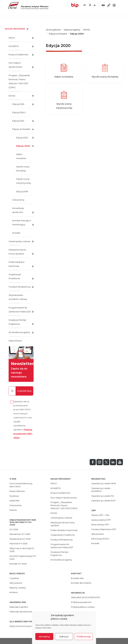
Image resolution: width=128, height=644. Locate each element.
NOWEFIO (14, 46)
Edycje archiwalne (21, 129)
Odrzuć (64, 637)
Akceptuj (44, 637)
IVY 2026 (14, 529)
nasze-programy (17, 29)
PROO (12, 38)
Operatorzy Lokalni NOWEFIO (101, 490)
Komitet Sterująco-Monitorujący (22, 222)
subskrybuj (24, 391)
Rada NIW (14, 501)
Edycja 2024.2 (19, 112)
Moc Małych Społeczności (15, 65)
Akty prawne (98, 534)
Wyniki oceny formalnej (23, 169)
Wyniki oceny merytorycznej (23, 181)
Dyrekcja (14, 496)
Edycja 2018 (22, 191)
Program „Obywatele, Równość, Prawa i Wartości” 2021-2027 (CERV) (19, 81)
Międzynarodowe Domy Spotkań (17, 252)
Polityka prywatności (81, 602)
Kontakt (16, 233)
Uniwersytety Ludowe (19, 241)
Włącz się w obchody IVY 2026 (22, 550)
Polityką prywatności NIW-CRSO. (23, 434)
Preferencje (84, 637)
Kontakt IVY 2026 (18, 564)
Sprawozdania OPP (101, 520)
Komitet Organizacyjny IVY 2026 (23, 558)
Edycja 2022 (22, 138)
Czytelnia (14, 578)
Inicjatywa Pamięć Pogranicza (17, 322)
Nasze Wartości (17, 491)
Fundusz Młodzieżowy (20, 287)
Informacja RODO (100, 539)
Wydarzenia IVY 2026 (20, 539)
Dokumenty (18, 200)
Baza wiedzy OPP (100, 524)
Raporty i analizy (18, 588)
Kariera (13, 510)
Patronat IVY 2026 (18, 543)
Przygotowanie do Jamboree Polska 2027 (20, 310)
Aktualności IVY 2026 (20, 534)
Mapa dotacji (15, 341)
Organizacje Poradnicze (15, 276)
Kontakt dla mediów (81, 583)
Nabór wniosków (21, 156)
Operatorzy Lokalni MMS (104, 483)
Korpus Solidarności (19, 55)
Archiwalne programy (19, 332)
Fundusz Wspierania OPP (104, 529)
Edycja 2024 (18, 121)
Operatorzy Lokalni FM (103, 496)
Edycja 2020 (23, 146)
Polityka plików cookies (83, 607)
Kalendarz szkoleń (19, 607)
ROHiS (12, 96)
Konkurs (14, 592)
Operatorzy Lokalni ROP (103, 501)
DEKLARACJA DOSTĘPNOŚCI (86, 597)
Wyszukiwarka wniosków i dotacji (18, 297)
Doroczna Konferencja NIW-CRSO (21, 485)
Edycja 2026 (18, 104)
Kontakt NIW (77, 578)
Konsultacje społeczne (18, 210)
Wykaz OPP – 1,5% (100, 515)
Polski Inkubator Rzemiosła (17, 264)
